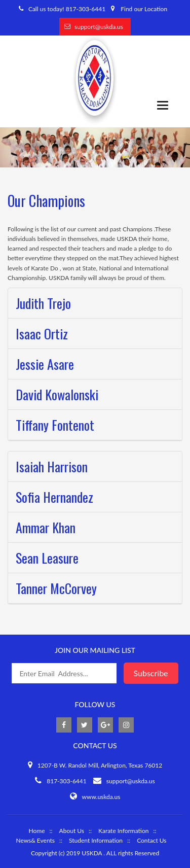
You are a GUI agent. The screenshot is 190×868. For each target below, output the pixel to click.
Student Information (96, 840)
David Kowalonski (57, 394)
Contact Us (151, 840)
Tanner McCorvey (56, 588)
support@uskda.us (99, 27)
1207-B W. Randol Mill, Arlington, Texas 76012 (100, 765)
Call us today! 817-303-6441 (67, 9)
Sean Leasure (47, 558)
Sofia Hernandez (54, 497)
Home (36, 831)
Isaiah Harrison (52, 466)
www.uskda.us (101, 797)
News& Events (35, 840)
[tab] (95, 303)
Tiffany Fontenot (55, 425)
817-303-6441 (67, 781)
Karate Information (123, 831)
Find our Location (144, 9)
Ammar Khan (46, 527)
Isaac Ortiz (42, 334)
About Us (72, 831)
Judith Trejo (43, 303)
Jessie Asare (45, 364)
